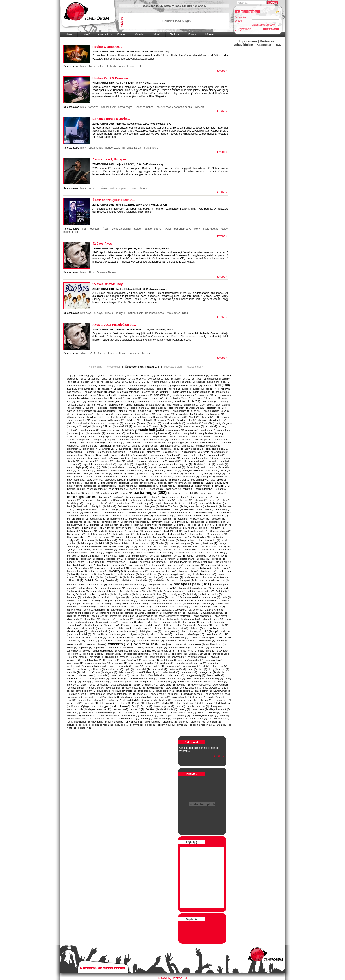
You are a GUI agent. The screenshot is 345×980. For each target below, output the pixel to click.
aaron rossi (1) (92, 389)
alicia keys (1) (87, 414)
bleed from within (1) (209, 540)
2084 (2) (96, 379)
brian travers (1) (103, 568)
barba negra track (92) (82, 497)
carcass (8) (121, 607)
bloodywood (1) (121, 546)
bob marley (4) (87, 550)
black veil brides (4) (126, 537)
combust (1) (223, 641)
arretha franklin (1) (170, 458)
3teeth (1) (201, 379)
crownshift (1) (179, 657)
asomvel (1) (213, 461)
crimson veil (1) (114, 654)
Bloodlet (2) (162, 543)
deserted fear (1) (107, 712)
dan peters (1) (177, 675)
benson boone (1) (81, 516)
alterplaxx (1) (220, 420)
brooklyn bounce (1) (82, 574)
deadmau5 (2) (145, 697)
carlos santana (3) (202, 607)
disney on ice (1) (200, 722)
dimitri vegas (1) (80, 719)
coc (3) (223, 637)
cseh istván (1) (151, 660)
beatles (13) (205, 503)
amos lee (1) (175, 426)
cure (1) (71, 669)
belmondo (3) (130, 509)
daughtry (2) (152, 685)
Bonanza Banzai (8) (92, 556)
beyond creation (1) (112, 522)
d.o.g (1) (213, 669)
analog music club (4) (112, 430)
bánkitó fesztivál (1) (206, 489)
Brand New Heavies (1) (156, 562)
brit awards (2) (208, 568)
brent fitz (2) (104, 565)
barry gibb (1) (104, 500)
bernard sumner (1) (77, 519)
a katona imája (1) (140, 386)
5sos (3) (109, 382)
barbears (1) (106, 497)
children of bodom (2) (174, 625)
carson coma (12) (137, 610)
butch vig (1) (194, 594)
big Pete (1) (96, 525)
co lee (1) (163, 637)
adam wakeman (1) (204, 392)
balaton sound (153, 229)
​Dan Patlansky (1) (158, 675)
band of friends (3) (118, 489)
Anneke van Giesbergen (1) (206, 443)
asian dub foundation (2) (154, 461)
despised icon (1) (159, 712)
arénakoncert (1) (140, 455)
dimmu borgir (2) (130, 719)
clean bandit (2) (214, 634)
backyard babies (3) (160, 480)
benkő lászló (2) (161, 512)
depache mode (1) (77, 709)
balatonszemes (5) (149, 486)
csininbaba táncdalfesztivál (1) (101, 666)
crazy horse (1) (188, 651)
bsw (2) (113, 577)
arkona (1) (176, 455)
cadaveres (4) (212, 597)
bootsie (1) (202, 556)
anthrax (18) (152, 446)
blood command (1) (144, 543)
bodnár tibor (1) (192, 550)
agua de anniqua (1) (154, 398)
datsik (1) (139, 685)
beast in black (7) (125, 503)
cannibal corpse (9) (162, 604)
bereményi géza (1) (142, 516)
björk (197, 229)
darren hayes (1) (90, 685)
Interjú (86, 34)
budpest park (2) (80, 591)
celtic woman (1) (148, 616)
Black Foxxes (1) (76, 534)
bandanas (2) (157, 489)
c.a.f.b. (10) (176, 597)
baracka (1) (126, 493)
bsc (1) (104, 577)
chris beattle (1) (90, 628)
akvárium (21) (145, 402)
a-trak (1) (208, 386)
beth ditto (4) (154, 519)
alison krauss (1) (146, 414)
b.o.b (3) (81, 477)
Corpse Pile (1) (201, 648)
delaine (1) (192, 703)
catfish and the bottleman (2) (82, 613)
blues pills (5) (209, 546)
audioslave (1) (120, 467)
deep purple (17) (222, 700)
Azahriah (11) (147, 473)
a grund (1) (123, 386)
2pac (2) (106, 379)
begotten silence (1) (195, 506)
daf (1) (85, 672)
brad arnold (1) (97, 562)
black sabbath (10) (199, 534)
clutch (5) (152, 637)
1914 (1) (182, 376)
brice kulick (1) (121, 568)
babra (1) (180, 477)
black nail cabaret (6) (123, 534)
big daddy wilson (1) (78, 525)
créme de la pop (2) (94, 654)
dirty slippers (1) (134, 722)
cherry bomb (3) (172, 622)
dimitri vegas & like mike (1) (105, 719)
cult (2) (206, 666)
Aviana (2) (214, 470)
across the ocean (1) (96, 392)
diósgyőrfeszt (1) (182, 719)
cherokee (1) (155, 622)
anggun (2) (100, 440)
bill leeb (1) (194, 525)
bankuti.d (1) (92, 493)
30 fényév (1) (139, 379)
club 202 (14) (115, 637)
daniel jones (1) (119, 678)
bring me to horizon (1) (170, 568)
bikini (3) (182, 525)
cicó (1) (208, 631)
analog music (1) (90, 430)
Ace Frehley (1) (223, 389)
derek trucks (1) (169, 709)
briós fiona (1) (191, 568)
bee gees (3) (152, 506)
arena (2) (104, 455)
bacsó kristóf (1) (181, 480)
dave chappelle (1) (201, 685)
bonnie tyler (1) (140, 556)
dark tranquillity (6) (166, 682)
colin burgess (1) (126, 641)
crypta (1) (216, 657)
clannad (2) (166, 634)
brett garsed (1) (157, 565)
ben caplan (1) (147, 509)
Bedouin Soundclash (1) (131, 506)
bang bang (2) (173, 489)
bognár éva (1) (126, 553)
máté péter (173, 313)
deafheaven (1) (162, 697)
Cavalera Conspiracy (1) (214, 613)
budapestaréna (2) (136, 588)
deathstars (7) (114, 700)
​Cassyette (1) (180, 610)
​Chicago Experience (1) (134, 625)
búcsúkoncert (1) (174, 577)
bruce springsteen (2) (174, 574)
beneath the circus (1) (115, 512)
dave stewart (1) (212, 688)
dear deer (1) (199, 697)
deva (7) (202, 712)
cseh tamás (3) (168, 660)
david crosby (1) (146, 691)
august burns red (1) (160, 467)
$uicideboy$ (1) (85, 376)
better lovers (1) (202, 519)
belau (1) (106, 509)
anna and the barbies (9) (93, 443)
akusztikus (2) (129, 402)
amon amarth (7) (142, 426)
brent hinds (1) (120, 565)
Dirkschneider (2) (81, 722)
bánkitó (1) (188, 489)
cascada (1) (154, 610)
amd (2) (146, 423)
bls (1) (142, 546)
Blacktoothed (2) (201, 537)
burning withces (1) (125, 594)
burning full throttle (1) (79, 594)
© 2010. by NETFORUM (172, 978)
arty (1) (75, 461)
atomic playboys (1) (78, 467)
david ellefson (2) (165, 691)
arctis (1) (93, 455)
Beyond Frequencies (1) (137, 522)
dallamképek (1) (171, 672)
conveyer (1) (198, 644)
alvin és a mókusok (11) (80, 423)
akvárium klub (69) (188, 401)
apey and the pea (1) (217, 449)
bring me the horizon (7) (143, 568)
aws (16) (88, 473)
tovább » (222, 71)
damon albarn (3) (120, 675)
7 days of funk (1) (161, 382)
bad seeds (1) (92, 483)
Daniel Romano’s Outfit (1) (143, 678)
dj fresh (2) (183, 725)
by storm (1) (123, 597)
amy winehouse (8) (194, 426)
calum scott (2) (170, 600)
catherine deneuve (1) (111, 613)
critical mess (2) (80, 657)
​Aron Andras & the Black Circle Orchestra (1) (134, 458)
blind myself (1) (90, 543)
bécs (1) (112, 506)
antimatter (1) (74, 449)
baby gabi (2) (208, 477)
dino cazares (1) (162, 719)
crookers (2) (112, 657)
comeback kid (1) (76, 644)
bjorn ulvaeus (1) (154, 531)
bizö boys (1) (136, 531)
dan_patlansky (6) (195, 675)
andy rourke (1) (89, 436)
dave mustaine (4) (135, 688)
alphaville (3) (150, 420)
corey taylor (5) (146, 648)
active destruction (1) (132, 392)
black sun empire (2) (103, 537)
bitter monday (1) (118, 531)
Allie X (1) (194, 417)
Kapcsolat (264, 45)
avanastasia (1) (119, 470)
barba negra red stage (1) (214, 493)
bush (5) (161, 594)
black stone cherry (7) (79, 537)
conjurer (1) (168, 644)
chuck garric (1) (171, 631)
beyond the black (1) (163, 522)
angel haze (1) (161, 436)
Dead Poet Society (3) (108, 697)
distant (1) (216, 722)
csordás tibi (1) (173, 666)
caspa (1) (167, 610)
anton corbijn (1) (92, 449)
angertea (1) (86, 440)
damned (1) (103, 675)
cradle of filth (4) (170, 651)
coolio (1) (72, 648)
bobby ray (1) (157, 550)
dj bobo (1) (150, 725)
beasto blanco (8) (164, 503)
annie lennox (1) (90, 446)
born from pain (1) (135, 559)
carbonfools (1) (89, 607)
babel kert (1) (113, 477)
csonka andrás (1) (154, 666)
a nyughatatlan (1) (161, 386)
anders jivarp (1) (80, 433)
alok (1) (96, 420)
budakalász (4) (144, 580)
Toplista (175, 34)
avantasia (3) (136, 470)
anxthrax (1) (126, 449)
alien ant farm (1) (105, 414)
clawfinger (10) (196, 634)
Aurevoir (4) (193, 467)
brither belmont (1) (77, 571)
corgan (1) (161, 648)
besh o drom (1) (119, 519)
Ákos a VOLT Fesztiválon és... (114, 325)
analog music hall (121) (145, 430)
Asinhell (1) (175, 461)
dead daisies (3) (214, 694)
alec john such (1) (178, 408)
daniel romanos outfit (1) (172, 678)
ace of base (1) (75, 392)
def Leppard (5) (108, 703)
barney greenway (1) (202, 497)
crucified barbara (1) (198, 657)
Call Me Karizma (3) (149, 600)
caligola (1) (110, 600)
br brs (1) (83, 562)
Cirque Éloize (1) (102, 634)
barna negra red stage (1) (176, 497)
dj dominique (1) (166, 725)
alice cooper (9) (181, 411)
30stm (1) (180, 379)
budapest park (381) (192, 584)
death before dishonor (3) (92, 700)
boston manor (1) (190, 559)
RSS (278, 45)
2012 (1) (85, 379)
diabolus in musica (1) (111, 715)
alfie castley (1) (163, 411)
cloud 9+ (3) (86, 637)
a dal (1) (225, 382)
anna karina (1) (116, 443)
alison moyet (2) (165, 414)
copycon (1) (100, 648)
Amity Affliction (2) (106, 426)
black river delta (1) (177, 534)
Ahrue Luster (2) (175, 398)
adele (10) (95, 395)
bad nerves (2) (219, 480)
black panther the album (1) (150, 534)
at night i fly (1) (143, 464)
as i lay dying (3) (89, 461)
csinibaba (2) (166, 663)
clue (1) (141, 637)
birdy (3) (103, 531)
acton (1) (149, 392)
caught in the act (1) (174, 613)
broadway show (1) (189, 571)
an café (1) (211, 426)
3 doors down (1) (122, 379)
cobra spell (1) (210, 637)
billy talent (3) (190, 528)
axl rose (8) (120, 473)
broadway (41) (117, 571)
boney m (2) (111, 556)
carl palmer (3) (163, 607)
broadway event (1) (138, 571)
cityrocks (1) (152, 634)
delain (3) (180, 703)
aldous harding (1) (120, 408)
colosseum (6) (173, 641)
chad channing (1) (204, 616)
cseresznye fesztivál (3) (97, 663)
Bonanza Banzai (98, 67)
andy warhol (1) (143, 436)
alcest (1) (103, 408)
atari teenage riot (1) (181, 464)
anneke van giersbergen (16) (174, 443)
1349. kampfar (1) (166, 376)
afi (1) (218, 395)
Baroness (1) (89, 500)
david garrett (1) (185, 691)
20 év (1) (216, 376)
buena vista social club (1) (104, 591)
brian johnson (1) (195, 565)
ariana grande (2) (159, 455)
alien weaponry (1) (126, 414)
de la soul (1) (175, 694)
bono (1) (155, 556)
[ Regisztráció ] (244, 29)
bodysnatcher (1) (80, 553)
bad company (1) (200, 480)
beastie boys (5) (145, 503)
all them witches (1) (139, 417)
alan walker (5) (99, 405)
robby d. (121, 313)
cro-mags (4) (97, 657)
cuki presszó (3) (192, 666)
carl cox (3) (147, 607)
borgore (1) (73, 559)
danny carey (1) (215, 678)
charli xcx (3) (142, 619)
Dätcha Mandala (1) (122, 685)
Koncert (122, 34)
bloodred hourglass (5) (182, 543)
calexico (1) (83, 600)
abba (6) (122, 389)
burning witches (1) (102, 594)
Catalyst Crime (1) (214, 610)
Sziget (138, 229)
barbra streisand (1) (137, 497)
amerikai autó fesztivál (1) (201, 423)
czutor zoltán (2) (177, 669)
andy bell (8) (191, 433)
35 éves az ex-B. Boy (108, 284)
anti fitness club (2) (170, 446)
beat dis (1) (191, 503)
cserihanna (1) (119, 663)
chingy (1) (207, 625)
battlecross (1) (184, 500)
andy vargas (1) (125, 436)
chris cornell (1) (126, 628)
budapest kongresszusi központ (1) (127, 585)
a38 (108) (222, 385)
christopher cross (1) (150, 631)
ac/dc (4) (187, 389)
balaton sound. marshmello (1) (83, 486)
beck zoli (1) (84, 506)
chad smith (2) (75, 619)
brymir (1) (84, 577)
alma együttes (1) (81, 420)
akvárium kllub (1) (164, 402)
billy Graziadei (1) (125, 528)
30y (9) (190, 379)
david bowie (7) (106, 691)
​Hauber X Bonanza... (107, 47)
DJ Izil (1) (222, 725)
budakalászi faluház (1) (166, 580)
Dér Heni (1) (152, 709)
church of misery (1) (192, 631)
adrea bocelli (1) (111, 395)
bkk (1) (178, 531)
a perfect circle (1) (182, 386)
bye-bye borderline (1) (143, 597)
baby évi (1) (193, 477)
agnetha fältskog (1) (82, 398)
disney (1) (184, 722)
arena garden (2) (120, 455)
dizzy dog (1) (122, 725)
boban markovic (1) (107, 550)
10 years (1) (101, 376)
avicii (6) (225, 470)
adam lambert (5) (182, 392)
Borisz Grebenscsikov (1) (110, 559)
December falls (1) (151, 700)
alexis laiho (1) (146, 411)
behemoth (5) (214, 506)
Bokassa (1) (167, 553)
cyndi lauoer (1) (96, 669)
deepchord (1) (75, 703)
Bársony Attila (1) (123, 500)
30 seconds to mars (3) (161, 379)
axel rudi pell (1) (103, 473)
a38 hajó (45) (75, 389)
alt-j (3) (175, 420)
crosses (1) (126, 657)
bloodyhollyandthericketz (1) (96, 546)
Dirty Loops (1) (116, 722)
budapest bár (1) (98, 585)
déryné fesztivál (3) (220, 709)
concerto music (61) (147, 644)
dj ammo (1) (137, 725)
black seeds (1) (219, 534)
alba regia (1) (191, 405)
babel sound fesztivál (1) (135, 477)
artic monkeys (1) (204, 458)
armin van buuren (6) (78, 458)
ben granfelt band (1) (186, 509)
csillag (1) (153, 663)
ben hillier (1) (206, 509)
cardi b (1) (134, 607)
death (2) (213, 697)
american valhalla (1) (174, 423)
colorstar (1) (157, 641)
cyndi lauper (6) (115, 669)
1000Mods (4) (147, 376)
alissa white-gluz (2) (186, 414)
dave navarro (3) (155, 688)
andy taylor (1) (107, 436)
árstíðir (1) (187, 458)
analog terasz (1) (175, 430)
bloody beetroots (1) (206, 543)
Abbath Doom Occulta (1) (142, 389)
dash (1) (105, 685)
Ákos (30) (114, 402)
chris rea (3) (196, 628)
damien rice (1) (87, 675)
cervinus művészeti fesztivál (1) (175, 616)
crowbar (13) (140, 657)
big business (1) (199, 522)
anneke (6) (151, 443)
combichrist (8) (207, 641)
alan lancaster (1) (81, 405)
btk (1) (122, 577)
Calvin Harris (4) (188, 600)
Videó (157, 34)
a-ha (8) (198, 386)
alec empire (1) (159, 408)
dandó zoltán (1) (215, 675)
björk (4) (169, 531)
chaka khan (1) (92, 619)
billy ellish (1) (107, 528)
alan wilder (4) (117, 405)
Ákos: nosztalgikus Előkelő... (114, 200)
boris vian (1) (88, 559)
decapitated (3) (131, 700)
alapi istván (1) (157, 405)
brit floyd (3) (224, 568)
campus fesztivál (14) (84, 604)
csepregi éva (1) (215, 660)
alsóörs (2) (164, 420)
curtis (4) (82, 669)
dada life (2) (73, 672)
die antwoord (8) (149, 715)
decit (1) (167, 700)
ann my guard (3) (204, 440)
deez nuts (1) (91, 703)
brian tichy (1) (86, 568)
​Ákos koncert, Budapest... (111, 159)
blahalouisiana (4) (149, 540)
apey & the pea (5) (194, 449)
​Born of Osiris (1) (154, 559)
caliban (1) (96, 600)
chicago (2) (114, 625)
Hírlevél (210, 34)
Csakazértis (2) (111, 660)
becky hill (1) (99, 506)
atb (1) (211, 464)
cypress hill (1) (159, 669)
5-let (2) (75, 382)
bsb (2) (95, 577)
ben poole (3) (222, 509)
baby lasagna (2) (76, 480)
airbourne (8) (200, 398)
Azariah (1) (177, 473)
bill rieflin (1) (208, 525)
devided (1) (214, 712)
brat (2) (92, 565)
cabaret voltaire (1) (193, 597)
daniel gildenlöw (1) (98, 678)
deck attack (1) (181, 700)
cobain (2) (195, 637)
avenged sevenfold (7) (195, 470)
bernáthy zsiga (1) (99, 519)
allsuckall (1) (208, 417)
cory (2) (87, 651)
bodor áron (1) (210, 550)
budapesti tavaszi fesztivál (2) (195, 588)
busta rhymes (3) (177, 594)
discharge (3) (170, 722)
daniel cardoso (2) (77, 678)
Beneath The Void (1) (139, 512)
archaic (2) (207, 452)
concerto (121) (120, 644)
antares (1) (138, 446)
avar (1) (149, 470)
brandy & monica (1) (203, 562)
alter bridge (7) (188, 420)
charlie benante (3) (173, 619)
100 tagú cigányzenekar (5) (124, 376)
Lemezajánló (104, 34)
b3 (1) (102, 477)
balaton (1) (198, 483)
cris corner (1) (180, 654)
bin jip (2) (204, 528)
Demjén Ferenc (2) (142, 706)
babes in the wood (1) (162, 477)
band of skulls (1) (139, 489)
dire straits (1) (199, 719)
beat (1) (179, 503)
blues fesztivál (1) (191, 546)
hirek (83, 67)
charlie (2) (155, 619)
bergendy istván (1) (165, 516)
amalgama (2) (116, 423)
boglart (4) (111, 553)
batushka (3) (200, 500)
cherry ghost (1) (190, 622)
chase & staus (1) (109, 622)
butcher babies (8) (212, 594)
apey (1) (178, 449)
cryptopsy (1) (74, 660)
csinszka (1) (126, 666)
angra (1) (112, 440)
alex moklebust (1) (107, 411)
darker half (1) (185, 682)
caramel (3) (208, 604)
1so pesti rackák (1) (198, 376)
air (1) (188, 398)
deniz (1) (181, 706)
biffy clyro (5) (182, 522)
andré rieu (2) (98, 433)
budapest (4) (187, 580)
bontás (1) (180, 556)
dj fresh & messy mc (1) (203, 725)
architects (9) (221, 452)
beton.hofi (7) (184, 519)
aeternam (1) (206, 395)
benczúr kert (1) (93, 512)
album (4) (91, 408)
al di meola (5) (209, 402)
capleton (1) (194, 604)
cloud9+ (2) (100, 637)
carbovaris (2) (106, 607)
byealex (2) (162, 597)
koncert (199, 107)
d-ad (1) (203, 669)
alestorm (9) (213, 408)
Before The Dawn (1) (172, 506)
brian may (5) (213, 565)
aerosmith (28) (163, 395)
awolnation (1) (75, 473)
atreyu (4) (95, 467)
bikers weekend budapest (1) (160, 525)
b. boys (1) (219, 473)
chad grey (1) (222, 616)
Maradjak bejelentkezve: (267, 24)
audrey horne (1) (138, 467)
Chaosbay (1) (109, 619)
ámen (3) (156, 423)
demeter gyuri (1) (103, 706)
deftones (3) (124, 703)
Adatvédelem (243, 45)
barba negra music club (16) (183, 493)
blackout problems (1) (179, 537)
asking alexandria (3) (194, 461)
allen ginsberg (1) (178, 417)
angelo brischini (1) (180, 436)
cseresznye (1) (75, 663)
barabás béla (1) (109, 493)
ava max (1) (103, 470)
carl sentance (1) (181, 607)
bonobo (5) (166, 556)
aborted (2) (174, 389)
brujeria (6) (193, 574)
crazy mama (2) (207, 651)
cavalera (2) (193, 613)
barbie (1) (119, 497)
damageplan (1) (207, 672)
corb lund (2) (115, 648)
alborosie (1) (78, 408)
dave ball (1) (183, 685)
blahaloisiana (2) (108, 540)
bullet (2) (151, 591)
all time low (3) (159, 417)
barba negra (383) (150, 493)
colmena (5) (143, 641)
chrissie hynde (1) (214, 628)
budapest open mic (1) (160, 585)
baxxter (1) (215, 500)
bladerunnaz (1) (89, 540)
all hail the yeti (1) (118, 417)
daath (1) (224, 669)
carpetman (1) (118, 610)
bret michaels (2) (138, 565)
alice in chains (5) (213, 411)
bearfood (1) (108, 503)
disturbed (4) (74, 725)
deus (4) (191, 712)
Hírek (69, 34)
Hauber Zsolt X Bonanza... (111, 78)
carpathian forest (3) (98, 610)
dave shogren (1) (192, 688)
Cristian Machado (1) (200, 654)
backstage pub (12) (115, 480)
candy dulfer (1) (123, 604)
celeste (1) (115, 616)
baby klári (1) (223, 477)
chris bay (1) (74, 628)
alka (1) (203, 414)
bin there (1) (217, 528)
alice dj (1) (197, 411)
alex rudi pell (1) (127, 411)
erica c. (109, 313)
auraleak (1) (179, 467)
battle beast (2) (167, 500)
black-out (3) (145, 537)
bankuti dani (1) (75, 493)
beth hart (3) (169, 519)
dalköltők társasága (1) (148, 672)
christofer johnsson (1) (125, 631)
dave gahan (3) (79, 688)
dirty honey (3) (99, 722)
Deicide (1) (138, 703)
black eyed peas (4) (220, 531)
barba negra (117, 67)
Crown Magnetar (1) (159, 657)
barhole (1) (155, 497)
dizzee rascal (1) (104, 725)
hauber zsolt (134, 67)
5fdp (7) (99, 382)
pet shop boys (183, 229)
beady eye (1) (92, 503)
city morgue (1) (120, 634)
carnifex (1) (219, 607)
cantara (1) (180, 604)
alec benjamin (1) (140, 408)
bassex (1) (139, 500)
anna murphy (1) (135, 443)
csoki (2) (138, 666)
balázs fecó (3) (168, 486)
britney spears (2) (98, 571)
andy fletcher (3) (208, 433)
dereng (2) (184, 709)
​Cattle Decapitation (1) (150, 613)
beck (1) (72, 506)
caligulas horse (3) (127, 600)
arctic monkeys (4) (77, 455)
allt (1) (219, 417)
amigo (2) (76, 426)
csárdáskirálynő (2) (131, 660)
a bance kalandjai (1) (183, 382)
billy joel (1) (156, 528)
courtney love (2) (151, 651)
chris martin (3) (180, 628)
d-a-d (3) (192, 669)
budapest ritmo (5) (88, 588)
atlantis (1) (222, 464)
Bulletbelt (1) (223, 591)
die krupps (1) (167, 715)
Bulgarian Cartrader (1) (133, 591)
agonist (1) (120, 398)
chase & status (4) (88, 622)
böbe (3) (72, 562)
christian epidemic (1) (100, 631)
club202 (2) (129, 637)
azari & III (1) (162, 473)
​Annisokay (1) (123, 446)
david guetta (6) (80, 694)
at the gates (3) (160, 464)
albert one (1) (207, 405)
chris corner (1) (144, 628)
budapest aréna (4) (77, 585)
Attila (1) (106, 467)
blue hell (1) (153, 546)
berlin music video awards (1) (212, 516)
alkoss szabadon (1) (78, 417)
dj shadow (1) (85, 728)
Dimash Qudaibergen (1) (205, 715)
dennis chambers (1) (198, 706)
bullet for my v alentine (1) (172, 591)
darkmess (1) (220, 682)
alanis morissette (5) (137, 405)
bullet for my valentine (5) (201, 591)
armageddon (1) (217, 455)
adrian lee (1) (128, 395)
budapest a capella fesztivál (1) (212, 580)
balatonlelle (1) (109, 486)
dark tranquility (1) (145, 682)
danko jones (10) (196, 678)
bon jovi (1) (221, 553)
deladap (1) (167, 703)
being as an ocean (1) (88, 509)
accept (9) (199, 389)
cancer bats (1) (105, 604)
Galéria (139, 34)
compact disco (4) (97, 644)
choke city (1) (221, 625)
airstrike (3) (215, 398)
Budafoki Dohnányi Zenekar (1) (101, 580)
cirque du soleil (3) (81, 634)
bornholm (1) (172, 559)
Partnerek (267, 41)
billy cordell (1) (75, 528)
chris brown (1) (108, 628)
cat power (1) (196, 610)
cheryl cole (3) (208, 622)
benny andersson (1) (182, 512)
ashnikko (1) (133, 461)
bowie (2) (205, 559)
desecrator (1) (89, 712)
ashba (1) (120, 461)
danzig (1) (88, 682)
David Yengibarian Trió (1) (121, 694)
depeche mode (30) (100, 709)
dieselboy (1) (183, 715)
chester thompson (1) (95, 625)
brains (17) (136, 562)
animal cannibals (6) (157, 440)
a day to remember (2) (103, 386)
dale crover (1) (126, 672)
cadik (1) (226, 597)
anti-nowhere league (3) (208, 446)
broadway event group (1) (164, 571)
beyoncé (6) (94, 522)
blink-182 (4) (106, 543)
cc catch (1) (84, 616)
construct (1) (183, 644)
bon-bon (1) (73, 556)
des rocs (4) (73, 712)
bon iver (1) (207, 553)
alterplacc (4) (205, 420)
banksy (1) (224, 489)
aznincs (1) (190, 473)
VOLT (168, 229)
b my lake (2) (205, 473)
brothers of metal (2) (128, 574)
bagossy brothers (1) (146, 483)
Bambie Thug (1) (76, 489)
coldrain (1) (93, 641)
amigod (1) (89, 426)
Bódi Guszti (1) (174, 550)
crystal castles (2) (92, 660)
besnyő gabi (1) (138, 519)
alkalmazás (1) (216, 414)
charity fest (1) (126, 619)
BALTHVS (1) (222, 486)
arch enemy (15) (191, 452)
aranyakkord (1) (155, 452)
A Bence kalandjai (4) (208, 382)
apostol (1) (93, 452)
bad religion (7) (75, 483)
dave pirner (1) (174, 688)
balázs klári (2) (186, 486)
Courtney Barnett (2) (129, 651)
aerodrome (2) (145, 395)
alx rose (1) (100, 423)
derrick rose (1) (200, 709)
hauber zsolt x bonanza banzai (175, 107)
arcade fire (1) (173, 452)
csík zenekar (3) (137, 663)
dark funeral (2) (103, 682)
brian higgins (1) (175, 565)
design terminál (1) (138, 712)
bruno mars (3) (208, 574)
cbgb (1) (72, 616)
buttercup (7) (74, 597)
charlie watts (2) (193, 619)
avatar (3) (160, 470)
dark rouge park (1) (123, 682)
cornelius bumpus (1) (180, 648)
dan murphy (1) (139, 675)
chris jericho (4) (162, 628)
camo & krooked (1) (209, 600)
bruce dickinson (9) (151, 574)
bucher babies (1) (137, 577)
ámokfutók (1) (125, 426)
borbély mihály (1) (218, 556)
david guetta (210, 229)
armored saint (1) (100, 458)
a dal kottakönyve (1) (78, 386)
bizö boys (86, 313)
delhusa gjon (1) (208, 703)
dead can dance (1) (194, 694)
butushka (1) (89, 597)
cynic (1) (129, 669)
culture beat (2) (219, 666)
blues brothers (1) (171, 546)
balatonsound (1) (128, 486)
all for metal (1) (98, 417)
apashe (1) (167, 449)
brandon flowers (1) (181, 562)
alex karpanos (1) (87, 411)
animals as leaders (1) (182, 440)
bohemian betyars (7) (147, 553)
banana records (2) (97, 489)
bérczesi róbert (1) (102, 516)
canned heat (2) (142, 604)
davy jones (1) (159, 694)
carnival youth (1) (76, 610)
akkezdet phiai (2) (97, 402)
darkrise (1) (73, 685)
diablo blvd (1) (90, 715)
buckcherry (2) (156, 577)
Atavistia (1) (200, 464)
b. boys (98, 313)
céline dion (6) (130, 616)
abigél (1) (162, 389)
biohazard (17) (75, 531)
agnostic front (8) (103, 398)
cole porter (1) (108, 641)
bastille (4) (152, 500)
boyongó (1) (218, 559)
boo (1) (190, 556)
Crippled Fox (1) (162, 654)
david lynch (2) (98, 694)
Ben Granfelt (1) (165, 509)
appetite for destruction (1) (114, 452)
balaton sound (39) (217, 483)
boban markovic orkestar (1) (134, 550)
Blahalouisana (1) (128, 540)
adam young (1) (80, 395)
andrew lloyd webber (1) (158, 433)
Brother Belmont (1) (105, 574)
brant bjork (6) (223, 562)
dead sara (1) (128, 697)
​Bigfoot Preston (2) (133, 525)
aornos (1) (139, 449)
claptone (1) (180, 634)
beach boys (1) (75, 503)
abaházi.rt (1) (109, 389)
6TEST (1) (145, 382)
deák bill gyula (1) (181, 697)
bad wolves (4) (109, 483)
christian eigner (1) (77, 631)
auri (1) (205, 467)
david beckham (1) (86, 691)
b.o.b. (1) (92, 477)
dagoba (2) (111, 672)
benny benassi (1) (205, 512)
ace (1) (209, 389)
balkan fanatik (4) (204, 486)
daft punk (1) (97, 672)
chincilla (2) (194, 625)
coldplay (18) (78, 641)
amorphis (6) (160, 426)
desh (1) (122, 712)
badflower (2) (126, 483)
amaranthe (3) (132, 423)
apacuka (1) (153, 449)
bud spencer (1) (193, 577)
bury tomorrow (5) (146, 594)
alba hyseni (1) (174, 405)
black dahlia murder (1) (196, 531)
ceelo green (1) (100, 616)
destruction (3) (178, 712)
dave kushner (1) (115, 688)
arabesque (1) (138, 452)
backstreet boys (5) (138, 480)
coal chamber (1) (179, 637)
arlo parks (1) (199, 455)
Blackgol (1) (160, 537)
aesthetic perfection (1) (185, 395)
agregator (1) (134, 398)
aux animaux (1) (86, 470)
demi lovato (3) (122, 706)
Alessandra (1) (197, 408)
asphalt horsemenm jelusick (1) (99, 464)
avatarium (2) (174, 470)
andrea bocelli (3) (116, 433)
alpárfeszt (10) (133, 420)
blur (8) (222, 546)
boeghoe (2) (98, 553)
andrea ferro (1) (135, 433)
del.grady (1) (152, 703)
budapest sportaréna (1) (112, 588)
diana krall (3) (132, 715)
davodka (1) (143, 694)
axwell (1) (133, 473)
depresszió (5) (121, 709)
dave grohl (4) (97, 688)
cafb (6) (71, 600)
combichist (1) (190, 641)
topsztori (94, 107)
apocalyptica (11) (76, 452)
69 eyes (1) (131, 382)
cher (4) (142, 622)
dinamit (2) (146, 719)
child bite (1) (155, 625)
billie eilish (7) (223, 525)
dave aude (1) (167, 685)
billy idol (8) (142, 528)
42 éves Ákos (102, 244)
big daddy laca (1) (219, 522)
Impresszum (248, 41)
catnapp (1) (131, 613)
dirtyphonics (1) (153, 722)
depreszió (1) (137, 709)
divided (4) (88, 725)
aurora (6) (215, 467)
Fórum (192, 34)
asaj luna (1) (106, 461)
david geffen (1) (203, 691)
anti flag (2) (188, 446)
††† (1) (71, 376)
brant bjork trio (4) (77, 565)
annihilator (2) (107, 446)
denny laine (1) (219, 706)
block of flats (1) (123, 543)
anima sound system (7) (132, 440)
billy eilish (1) (91, 528)
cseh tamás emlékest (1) (191, 660)
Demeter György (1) (82, 706)
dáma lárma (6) (189, 672)
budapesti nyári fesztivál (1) (163, 588)
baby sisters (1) (95, 480)
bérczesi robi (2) (122, 516)
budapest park (118, 188)
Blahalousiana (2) (169, 540)
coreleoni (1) (130, 648)
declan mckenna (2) (201, 700)
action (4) (114, 392)
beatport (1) (219, 503)
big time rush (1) (113, 525)
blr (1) (134, 546)
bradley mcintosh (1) (118, 562)
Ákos (104, 188)
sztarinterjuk (96, 148)
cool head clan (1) (216, 644)
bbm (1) (226, 500)
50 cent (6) (87, 382)
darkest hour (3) (203, 682)
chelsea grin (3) (128, 622)
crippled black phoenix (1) (138, 654)
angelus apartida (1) (203, 436)
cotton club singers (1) (105, 651)
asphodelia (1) (125, 464)
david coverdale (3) (126, 691)
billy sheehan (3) (173, 528)
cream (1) (76, 654)
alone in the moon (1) (113, 420)
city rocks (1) (137, 634)
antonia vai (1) (110, 449)
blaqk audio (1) (188, 540)
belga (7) (117, 509)
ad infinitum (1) (164, 392)
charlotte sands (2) (213, 619)
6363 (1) (119, 382)
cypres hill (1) (143, 669)
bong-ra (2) (125, 556)
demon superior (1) (164, 706)
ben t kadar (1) (75, 512)
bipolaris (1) (91, 531)
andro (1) (178, 433)
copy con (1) (85, 648)
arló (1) (187, 455)
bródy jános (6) (209, 571)
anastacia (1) (193, 430)
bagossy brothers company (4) (175, 483)
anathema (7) (208, 430)
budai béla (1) (127, 580)
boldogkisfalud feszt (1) (187, 553)
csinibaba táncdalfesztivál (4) (190, 663)
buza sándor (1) (106, 597)
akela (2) (81, 402)
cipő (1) (217, 631)
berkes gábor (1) (186, 516)
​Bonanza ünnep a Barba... (111, 119)
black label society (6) (98, 534)
